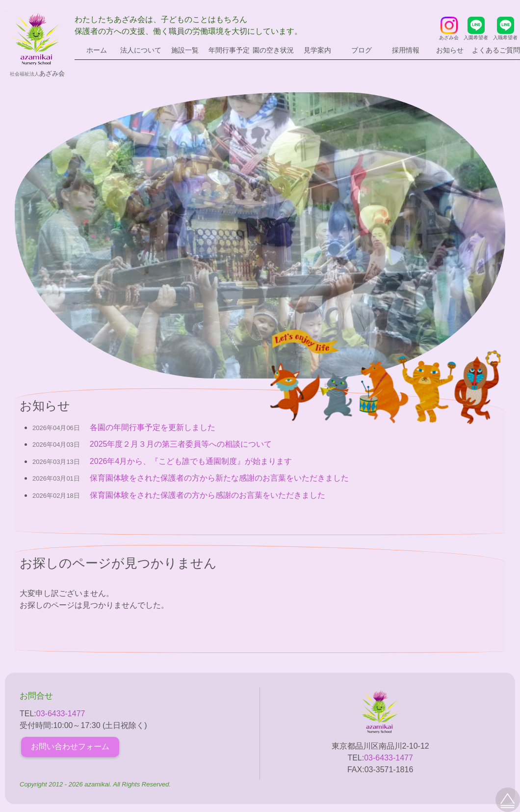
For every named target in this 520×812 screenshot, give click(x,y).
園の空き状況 (273, 50)
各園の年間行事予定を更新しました (153, 427)
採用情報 (406, 50)
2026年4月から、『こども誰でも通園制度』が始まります (191, 461)
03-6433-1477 (61, 714)
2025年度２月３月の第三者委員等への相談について (181, 444)
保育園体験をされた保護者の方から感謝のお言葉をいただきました (208, 495)
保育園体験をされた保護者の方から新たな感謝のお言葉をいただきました (219, 478)
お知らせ (450, 50)
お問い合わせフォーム (70, 746)
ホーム (97, 50)
